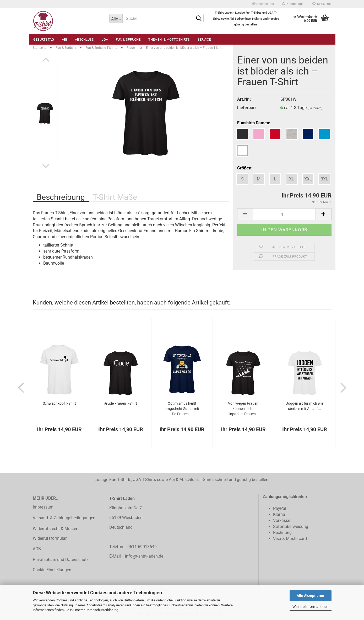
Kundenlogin (293, 4)
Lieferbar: (247, 108)
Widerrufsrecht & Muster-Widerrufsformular (56, 533)
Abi (64, 39)
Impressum (43, 507)
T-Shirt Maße (115, 197)
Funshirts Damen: (254, 123)
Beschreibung (61, 197)
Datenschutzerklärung (102, 610)
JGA (105, 39)
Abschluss (84, 39)
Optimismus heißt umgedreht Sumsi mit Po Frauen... (182, 409)
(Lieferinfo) (315, 108)
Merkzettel (322, 4)
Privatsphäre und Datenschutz (61, 560)
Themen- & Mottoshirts (169, 39)
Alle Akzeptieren (310, 596)
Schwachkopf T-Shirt (59, 403)
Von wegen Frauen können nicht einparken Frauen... (243, 409)
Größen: (245, 168)
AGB (37, 549)
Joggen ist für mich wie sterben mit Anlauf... (305, 406)
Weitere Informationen (311, 607)
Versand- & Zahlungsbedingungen (64, 518)
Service (204, 39)
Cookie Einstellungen (52, 570)
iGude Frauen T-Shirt (121, 403)
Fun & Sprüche (128, 39)
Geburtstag (44, 39)
